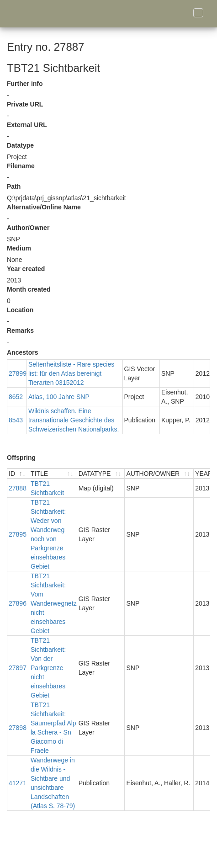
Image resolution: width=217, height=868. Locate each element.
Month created (29, 289)
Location (20, 310)
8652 (16, 397)
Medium (19, 248)
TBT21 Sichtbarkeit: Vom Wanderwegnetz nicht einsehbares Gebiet (54, 603)
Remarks (20, 330)
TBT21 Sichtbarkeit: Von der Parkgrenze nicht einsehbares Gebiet (48, 668)
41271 (18, 783)
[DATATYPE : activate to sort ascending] (101, 474)
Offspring (21, 458)
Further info (25, 84)
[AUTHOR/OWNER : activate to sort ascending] (159, 474)
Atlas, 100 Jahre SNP (59, 397)
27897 (18, 668)
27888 (18, 488)
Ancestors (22, 352)
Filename (21, 166)
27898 (18, 728)
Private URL (25, 104)
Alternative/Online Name (44, 207)
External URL (27, 125)
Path (14, 186)
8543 (16, 420)
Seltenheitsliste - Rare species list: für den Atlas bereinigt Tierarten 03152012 (71, 373)
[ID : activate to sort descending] (18, 474)
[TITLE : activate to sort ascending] (53, 474)
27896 (18, 603)
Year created (26, 269)
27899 (18, 373)
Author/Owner (28, 228)
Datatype (20, 145)
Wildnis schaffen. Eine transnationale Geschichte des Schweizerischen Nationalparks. (74, 420)
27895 (18, 534)
